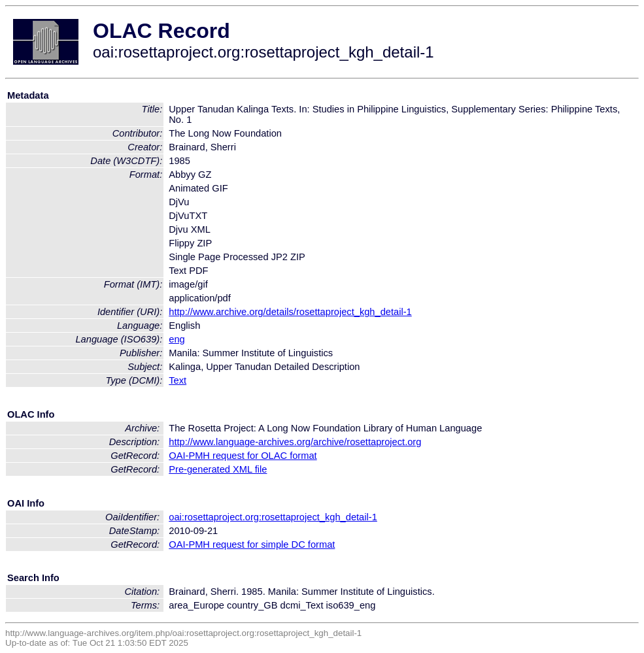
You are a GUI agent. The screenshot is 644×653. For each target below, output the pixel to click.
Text (178, 380)
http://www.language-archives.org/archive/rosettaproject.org (295, 442)
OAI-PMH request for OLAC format (243, 456)
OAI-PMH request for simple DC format (252, 544)
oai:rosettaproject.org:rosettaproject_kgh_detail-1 (273, 517)
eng (177, 339)
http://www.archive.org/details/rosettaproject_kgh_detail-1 (290, 312)
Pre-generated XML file (218, 469)
